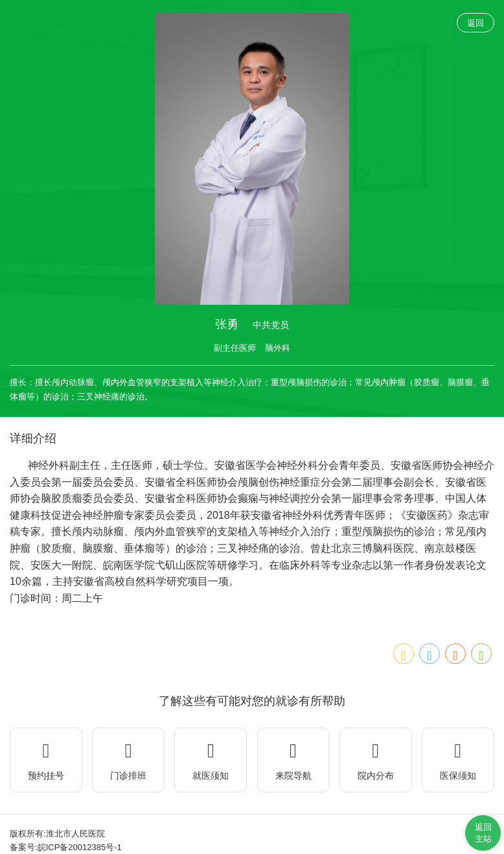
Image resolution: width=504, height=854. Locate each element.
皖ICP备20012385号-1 (80, 847)
